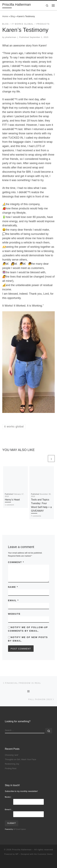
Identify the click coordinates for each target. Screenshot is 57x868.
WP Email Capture (19, 829)
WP (17, 854)
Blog (13, 16)
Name (13, 587)
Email (13, 600)
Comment (16, 562)
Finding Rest (11, 768)
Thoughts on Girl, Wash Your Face (21, 759)
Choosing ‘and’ (12, 755)
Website (14, 614)
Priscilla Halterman (22, 850)
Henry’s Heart (12, 500)
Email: (8, 809)
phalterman (11, 37)
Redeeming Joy (12, 764)
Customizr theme (45, 854)
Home (5, 16)
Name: (8, 797)
